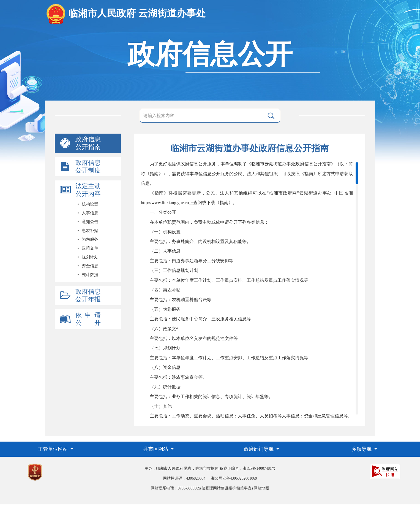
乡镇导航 (362, 449)
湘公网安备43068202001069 (234, 478)
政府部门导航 (259, 449)
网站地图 (261, 488)
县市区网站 (156, 449)
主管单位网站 (54, 449)
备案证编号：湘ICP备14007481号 (248, 468)
